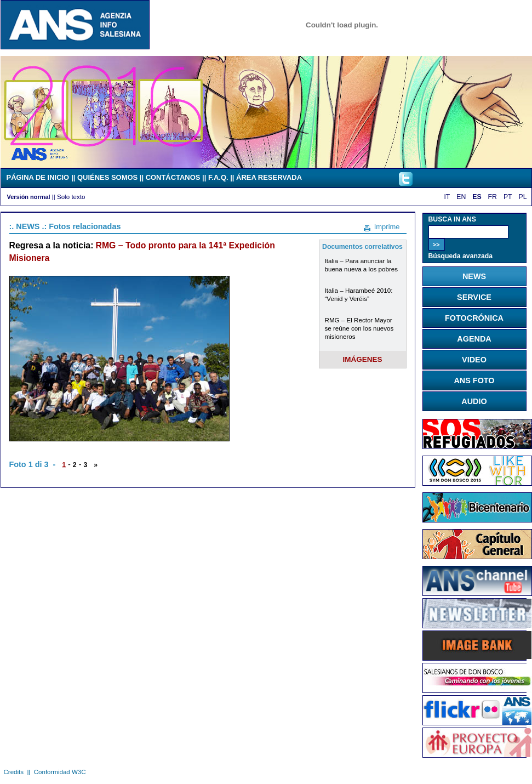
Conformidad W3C (60, 772)
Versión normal (29, 197)
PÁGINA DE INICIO (38, 177)
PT (508, 197)
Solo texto (71, 197)
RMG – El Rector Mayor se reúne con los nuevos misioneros (359, 328)
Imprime (387, 227)
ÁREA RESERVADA (269, 177)
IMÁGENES (363, 359)
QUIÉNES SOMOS (107, 177)
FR (493, 197)
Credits (14, 772)
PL (523, 197)
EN (461, 197)
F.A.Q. (218, 177)
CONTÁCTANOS (173, 177)
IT (447, 197)
